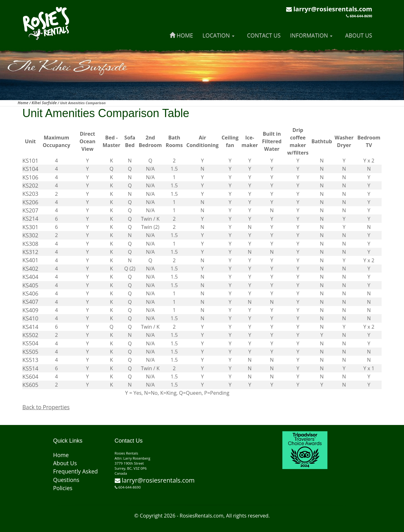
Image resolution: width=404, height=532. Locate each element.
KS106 (30, 177)
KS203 (30, 194)
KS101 (30, 161)
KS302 (30, 235)
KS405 (30, 285)
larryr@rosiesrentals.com (333, 9)
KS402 (30, 269)
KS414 (30, 327)
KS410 (30, 318)
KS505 (30, 352)
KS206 (30, 202)
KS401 (30, 260)
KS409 (30, 310)
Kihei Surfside (44, 103)
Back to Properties (46, 407)
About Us (359, 35)
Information (311, 35)
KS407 (30, 302)
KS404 (30, 277)
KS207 (30, 210)
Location (219, 35)
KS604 (30, 376)
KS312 (30, 252)
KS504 (30, 343)
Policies (63, 488)
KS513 (30, 360)
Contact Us (264, 35)
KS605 (30, 385)
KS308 (30, 244)
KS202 (30, 185)
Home (181, 35)
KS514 (30, 368)
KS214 (30, 218)
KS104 (30, 169)
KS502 (30, 335)
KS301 (30, 227)
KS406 (30, 293)
